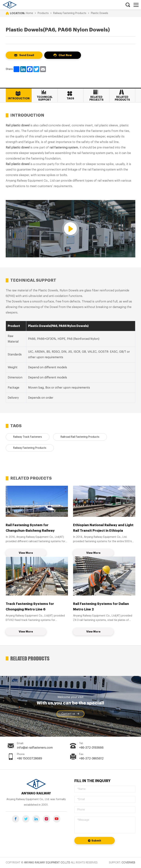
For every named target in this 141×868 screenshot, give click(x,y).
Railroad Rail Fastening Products (80, 437)
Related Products (122, 95)
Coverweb (128, 863)
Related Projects (96, 95)
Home (29, 13)
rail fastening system (64, 148)
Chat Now (63, 55)
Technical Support (44, 95)
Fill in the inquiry (92, 781)
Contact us (70, 714)
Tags (70, 95)
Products (43, 13)
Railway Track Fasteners (28, 437)
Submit (95, 841)
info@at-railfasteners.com (35, 748)
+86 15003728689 (29, 759)
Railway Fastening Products (70, 13)
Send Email (24, 55)
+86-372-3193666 (91, 748)
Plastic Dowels (100, 13)
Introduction (18, 95)
